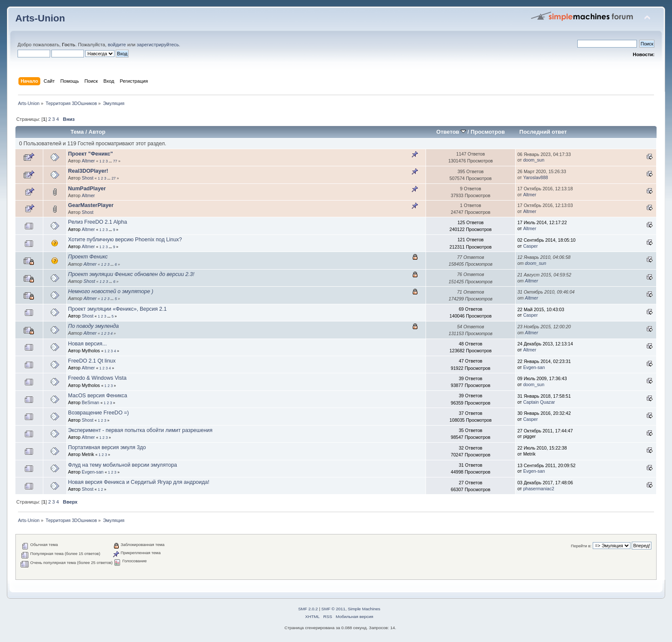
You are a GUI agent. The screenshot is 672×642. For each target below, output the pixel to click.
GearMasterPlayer (91, 205)
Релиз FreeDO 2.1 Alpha (98, 222)
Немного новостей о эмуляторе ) (111, 291)
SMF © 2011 (333, 609)
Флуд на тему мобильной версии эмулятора (123, 465)
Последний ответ (543, 132)
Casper (531, 246)
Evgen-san (534, 367)
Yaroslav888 (536, 177)
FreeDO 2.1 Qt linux (92, 361)
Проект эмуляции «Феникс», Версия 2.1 (117, 309)
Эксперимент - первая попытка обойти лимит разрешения (140, 430)
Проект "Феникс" (91, 154)
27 (114, 178)
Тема (77, 132)
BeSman (91, 402)
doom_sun (534, 160)
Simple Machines (364, 609)
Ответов (451, 132)
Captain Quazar (539, 402)
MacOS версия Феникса (98, 396)
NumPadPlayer (87, 189)
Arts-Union (40, 18)
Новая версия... (87, 344)
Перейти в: (581, 546)
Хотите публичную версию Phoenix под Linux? (125, 240)
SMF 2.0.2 (308, 609)
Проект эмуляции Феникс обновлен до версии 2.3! (131, 274)
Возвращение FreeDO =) (99, 413)
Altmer (88, 161)
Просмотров (488, 132)
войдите (117, 45)
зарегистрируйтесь (158, 45)
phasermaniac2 (539, 489)
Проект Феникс (88, 257)
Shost (88, 178)
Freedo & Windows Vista (97, 378)
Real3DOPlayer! (88, 171)
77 (115, 161)
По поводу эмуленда (93, 326)
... (111, 161)
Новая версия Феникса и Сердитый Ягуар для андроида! (139, 482)
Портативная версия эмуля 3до (107, 447)
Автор (97, 132)
